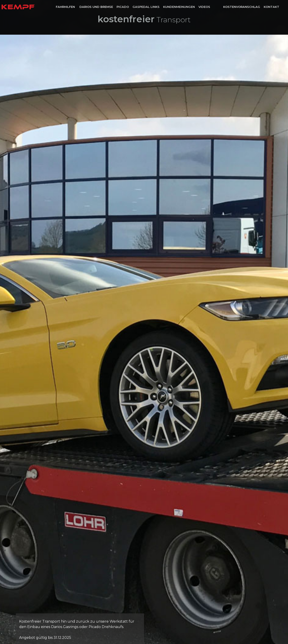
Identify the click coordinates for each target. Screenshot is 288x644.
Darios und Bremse (96, 7)
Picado (123, 7)
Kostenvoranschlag (242, 7)
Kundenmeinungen (179, 7)
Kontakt (271, 7)
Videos (204, 7)
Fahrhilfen (66, 7)
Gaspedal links (146, 7)
